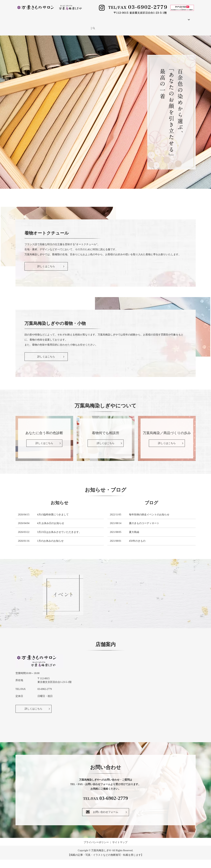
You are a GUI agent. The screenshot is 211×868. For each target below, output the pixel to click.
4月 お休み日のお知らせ (51, 532)
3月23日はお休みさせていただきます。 (59, 540)
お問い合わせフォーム (106, 820)
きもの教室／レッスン (141, 17)
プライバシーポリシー (96, 851)
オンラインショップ (77, 23)
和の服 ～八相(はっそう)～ (109, 17)
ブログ (37, 23)
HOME (22, 17)
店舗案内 (35, 17)
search (94, 23)
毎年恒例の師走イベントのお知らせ (149, 523)
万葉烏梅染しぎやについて (174, 17)
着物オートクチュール (58, 17)
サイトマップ (120, 851)
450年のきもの (137, 549)
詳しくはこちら (34, 717)
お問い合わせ (53, 23)
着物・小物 (82, 17)
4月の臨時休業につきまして (53, 523)
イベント (23, 23)
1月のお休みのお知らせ (50, 549)
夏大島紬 (134, 540)
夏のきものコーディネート (144, 532)
